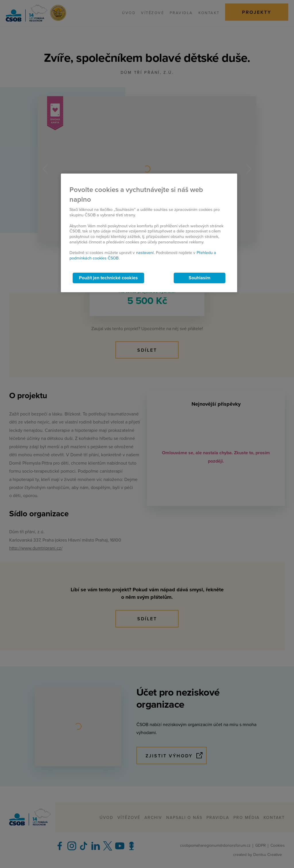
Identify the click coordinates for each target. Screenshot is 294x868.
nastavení (145, 253)
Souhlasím (200, 278)
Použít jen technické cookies (108, 278)
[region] (149, 233)
